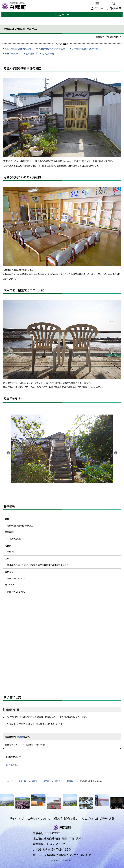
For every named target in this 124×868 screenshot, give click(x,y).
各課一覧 (22, 781)
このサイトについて (39, 819)
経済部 (35, 781)
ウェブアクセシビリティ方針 (98, 819)
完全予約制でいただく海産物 (52, 49)
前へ (8, 453)
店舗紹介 (70, 781)
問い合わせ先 (48, 54)
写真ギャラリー (12, 54)
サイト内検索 (114, 8)
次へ (116, 453)
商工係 (58, 781)
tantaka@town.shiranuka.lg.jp (69, 855)
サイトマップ (17, 819)
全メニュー (97, 8)
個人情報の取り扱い (66, 819)
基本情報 (30, 54)
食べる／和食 (12, 765)
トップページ (8, 781)
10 (86, 490)
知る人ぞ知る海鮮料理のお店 (18, 49)
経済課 (20, 737)
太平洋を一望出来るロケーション (87, 49)
